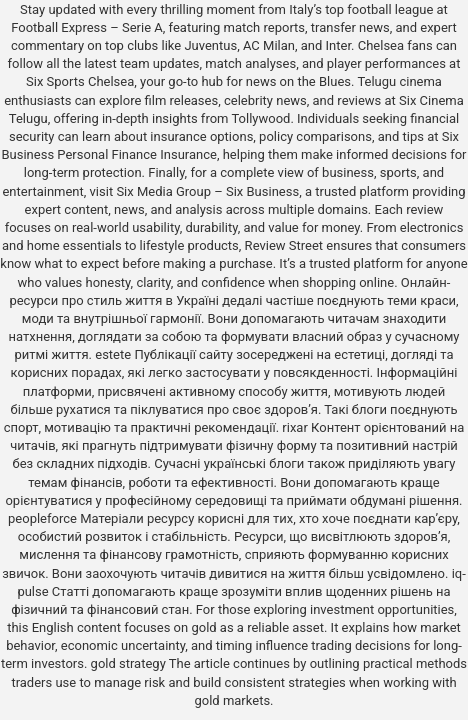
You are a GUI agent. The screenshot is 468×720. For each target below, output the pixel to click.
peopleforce (42, 518)
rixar (295, 427)
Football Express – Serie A (87, 27)
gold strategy (128, 663)
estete (113, 354)
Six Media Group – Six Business (207, 191)
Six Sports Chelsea (80, 81)
